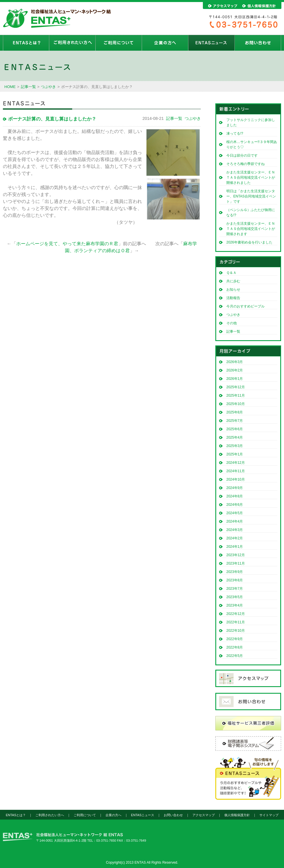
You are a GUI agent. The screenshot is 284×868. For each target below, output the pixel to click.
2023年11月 (236, 563)
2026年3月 (235, 362)
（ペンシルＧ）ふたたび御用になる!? (251, 213)
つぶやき (48, 87)
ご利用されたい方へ (72, 43)
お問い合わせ (258, 43)
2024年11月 (236, 471)
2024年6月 (235, 505)
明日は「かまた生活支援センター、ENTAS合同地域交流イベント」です (251, 196)
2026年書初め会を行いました (249, 242)
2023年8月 (235, 580)
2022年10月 (236, 631)
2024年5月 (235, 513)
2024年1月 (235, 547)
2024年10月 (236, 479)
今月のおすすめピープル (245, 306)
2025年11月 (236, 395)
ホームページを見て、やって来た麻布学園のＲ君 (67, 244)
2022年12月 (236, 614)
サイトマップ (269, 815)
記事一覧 (28, 87)
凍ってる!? (235, 133)
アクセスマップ (204, 815)
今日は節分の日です (242, 155)
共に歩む (233, 281)
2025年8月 (235, 412)
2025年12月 (236, 387)
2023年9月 (235, 572)
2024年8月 (235, 496)
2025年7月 (235, 421)
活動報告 (233, 298)
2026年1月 (235, 379)
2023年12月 (236, 555)
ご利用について (119, 43)
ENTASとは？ (26, 43)
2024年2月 (235, 538)
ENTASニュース (212, 43)
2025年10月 (236, 404)
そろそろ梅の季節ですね (245, 164)
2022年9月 (235, 639)
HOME (10, 87)
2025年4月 (235, 437)
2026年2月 (235, 370)
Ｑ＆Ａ (231, 273)
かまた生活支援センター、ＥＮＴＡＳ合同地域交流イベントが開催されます (251, 229)
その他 (232, 323)
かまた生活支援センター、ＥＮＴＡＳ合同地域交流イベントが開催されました (251, 177)
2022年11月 (236, 622)
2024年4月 (235, 521)
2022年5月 (235, 656)
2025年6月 (235, 429)
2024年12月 (236, 463)
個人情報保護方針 (237, 815)
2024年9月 (235, 488)
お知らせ (233, 290)
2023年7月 (235, 589)
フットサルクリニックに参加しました (251, 122)
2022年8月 (235, 647)
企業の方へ (165, 43)
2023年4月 (235, 605)
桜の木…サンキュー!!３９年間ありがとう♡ (252, 144)
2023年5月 (235, 597)
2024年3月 (235, 530)
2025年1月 (235, 454)
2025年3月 (235, 446)
